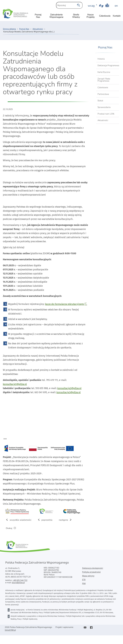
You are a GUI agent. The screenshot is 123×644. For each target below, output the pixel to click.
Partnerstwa (103, 94)
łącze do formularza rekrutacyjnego (65, 304)
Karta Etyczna (104, 72)
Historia (101, 59)
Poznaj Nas (24, 29)
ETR (84, 580)
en (116, 6)
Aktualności (38, 29)
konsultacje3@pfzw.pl (69, 392)
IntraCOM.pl (10, 630)
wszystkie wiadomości (19, 520)
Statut (100, 101)
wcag (92, 6)
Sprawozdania (104, 107)
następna (67, 520)
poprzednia (45, 520)
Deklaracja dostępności (93, 568)
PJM (84, 584)
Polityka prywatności (91, 572)
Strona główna (9, 29)
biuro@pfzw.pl (18, 583)
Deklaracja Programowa (108, 65)
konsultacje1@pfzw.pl (15, 384)
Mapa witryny (88, 576)
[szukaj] (78, 5)
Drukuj (12, 528)
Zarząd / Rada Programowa (104, 80)
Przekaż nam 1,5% (106, 114)
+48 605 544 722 (20, 580)
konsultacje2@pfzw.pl (69, 388)
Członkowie (103, 87)
